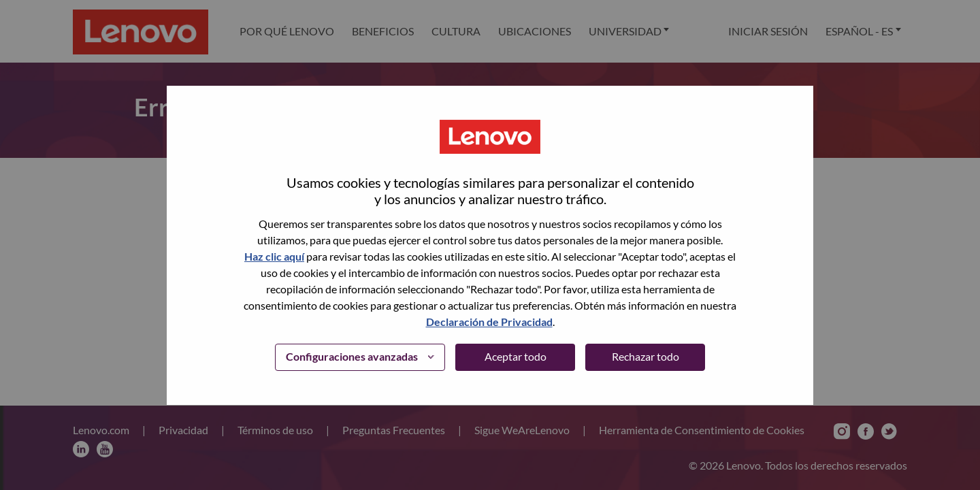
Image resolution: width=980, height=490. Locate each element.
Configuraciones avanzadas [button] (352, 356)
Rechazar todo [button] (646, 356)
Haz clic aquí (274, 256)
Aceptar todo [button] (516, 356)
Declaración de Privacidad (489, 322)
